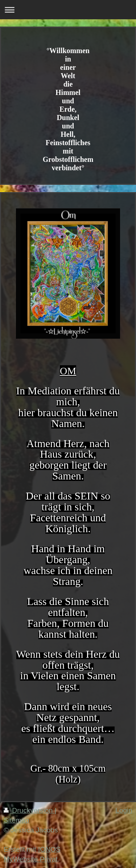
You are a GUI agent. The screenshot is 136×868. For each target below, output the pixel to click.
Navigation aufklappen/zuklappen (68, 10)
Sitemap (16, 820)
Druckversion (29, 810)
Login (124, 810)
